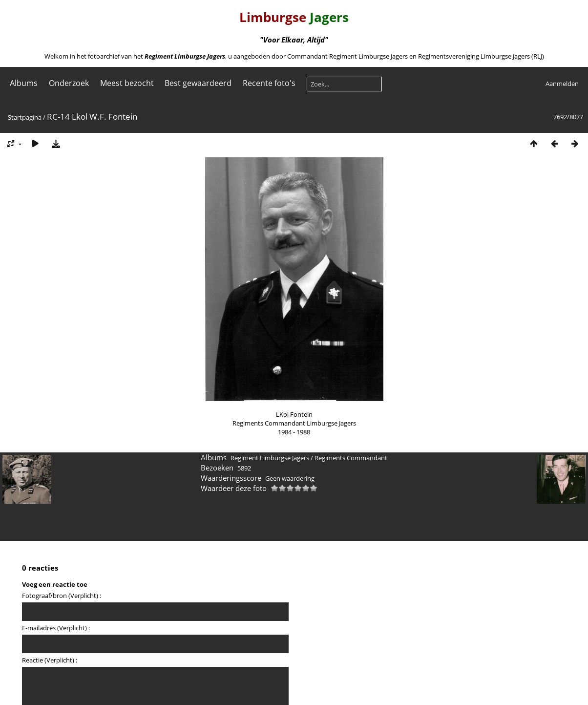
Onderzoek (69, 83)
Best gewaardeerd (198, 83)
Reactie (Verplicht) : (50, 660)
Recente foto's (269, 83)
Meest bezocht (127, 83)
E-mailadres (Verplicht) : (56, 628)
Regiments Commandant (351, 458)
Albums (24, 83)
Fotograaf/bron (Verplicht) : (62, 596)
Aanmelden (562, 84)
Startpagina (25, 117)
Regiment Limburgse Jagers (270, 458)
